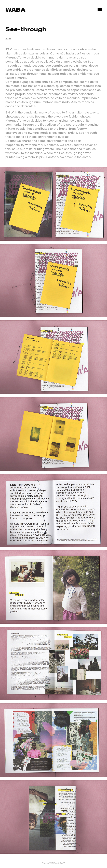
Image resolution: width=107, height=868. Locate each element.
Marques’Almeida (18, 57)
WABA (15, 9)
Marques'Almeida (18, 120)
